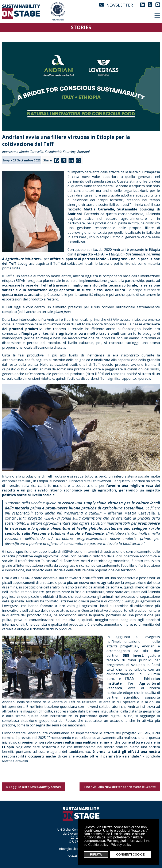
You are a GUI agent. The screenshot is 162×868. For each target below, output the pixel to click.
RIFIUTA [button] (96, 854)
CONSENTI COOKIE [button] (130, 854)
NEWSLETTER (116, 5)
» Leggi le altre (34, 787)
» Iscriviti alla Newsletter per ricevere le (120, 787)
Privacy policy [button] (121, 845)
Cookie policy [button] (98, 845)
